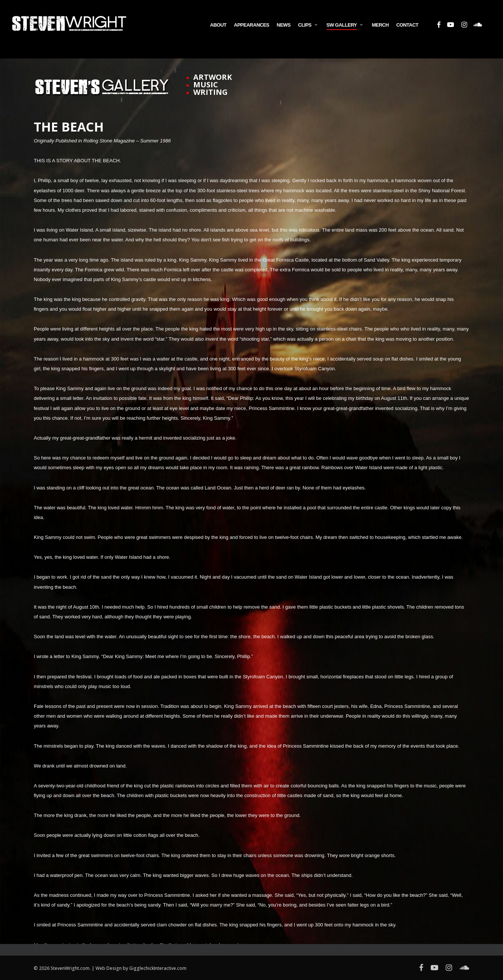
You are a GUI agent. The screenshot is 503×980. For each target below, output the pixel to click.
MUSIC (206, 85)
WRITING (210, 92)
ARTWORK (213, 77)
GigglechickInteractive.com (158, 968)
